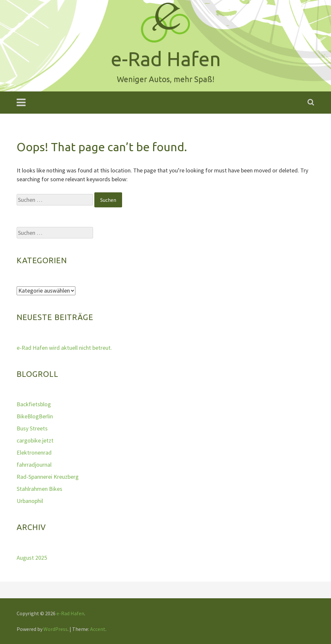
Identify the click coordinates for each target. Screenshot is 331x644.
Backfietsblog (34, 404)
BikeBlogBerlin (35, 416)
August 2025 (32, 558)
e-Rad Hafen (70, 613)
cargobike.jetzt (35, 440)
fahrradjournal (34, 465)
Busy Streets (32, 428)
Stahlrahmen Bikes (39, 489)
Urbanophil (30, 501)
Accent (98, 629)
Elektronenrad (34, 452)
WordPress (55, 629)
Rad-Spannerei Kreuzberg (48, 477)
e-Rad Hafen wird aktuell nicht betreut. (64, 348)
